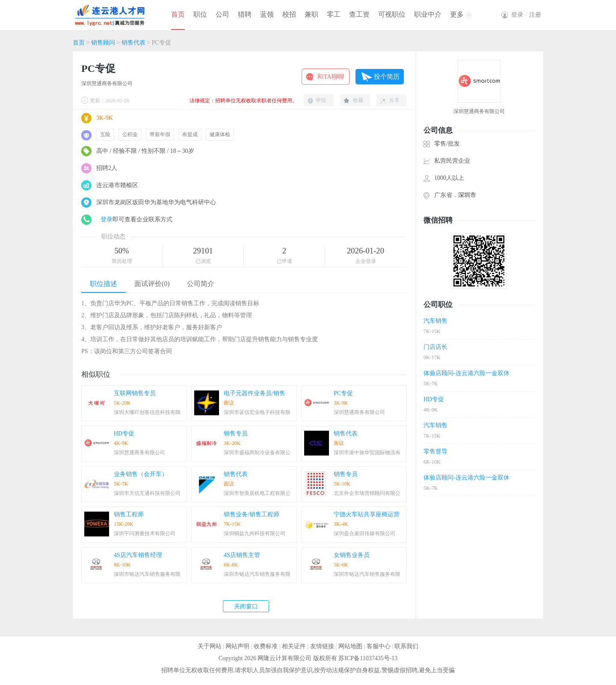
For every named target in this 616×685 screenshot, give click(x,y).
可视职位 (392, 14)
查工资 (359, 14)
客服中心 (379, 646)
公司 (222, 14)
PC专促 (343, 393)
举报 (321, 100)
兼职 (311, 14)
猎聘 (245, 14)
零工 (334, 14)
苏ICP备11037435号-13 (368, 658)
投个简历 (387, 77)
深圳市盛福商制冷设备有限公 (257, 453)
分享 (394, 100)
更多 (457, 14)
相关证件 (294, 646)
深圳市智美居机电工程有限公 (257, 493)
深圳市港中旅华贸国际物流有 (367, 453)
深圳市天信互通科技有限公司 (147, 493)
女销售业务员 (352, 555)
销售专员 (236, 433)
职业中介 (428, 14)
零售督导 (435, 451)
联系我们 (406, 646)
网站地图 (350, 646)
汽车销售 (435, 321)
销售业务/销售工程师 (252, 514)
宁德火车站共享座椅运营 (367, 514)
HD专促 (124, 433)
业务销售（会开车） (141, 474)
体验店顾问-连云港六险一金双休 (466, 373)
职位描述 (104, 284)
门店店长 (435, 347)
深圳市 (467, 195)
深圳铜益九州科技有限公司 (255, 533)
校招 (289, 14)
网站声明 (237, 646)
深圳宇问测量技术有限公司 (145, 533)
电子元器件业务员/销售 (255, 393)
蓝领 (267, 14)
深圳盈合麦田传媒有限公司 (364, 533)
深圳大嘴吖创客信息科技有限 (147, 412)
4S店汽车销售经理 (138, 555)
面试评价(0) (152, 284)
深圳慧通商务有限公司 (107, 83)
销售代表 (133, 43)
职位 (200, 14)
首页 (178, 14)
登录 (107, 219)
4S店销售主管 (242, 555)
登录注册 (526, 15)
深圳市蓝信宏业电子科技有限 (257, 412)
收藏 (358, 100)
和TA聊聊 (331, 77)
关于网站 (210, 646)
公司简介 (201, 284)
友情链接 (322, 646)
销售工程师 (129, 514)
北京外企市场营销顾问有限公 (367, 493)
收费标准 (266, 646)
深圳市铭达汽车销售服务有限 (147, 574)
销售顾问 (103, 43)
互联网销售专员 (135, 393)
